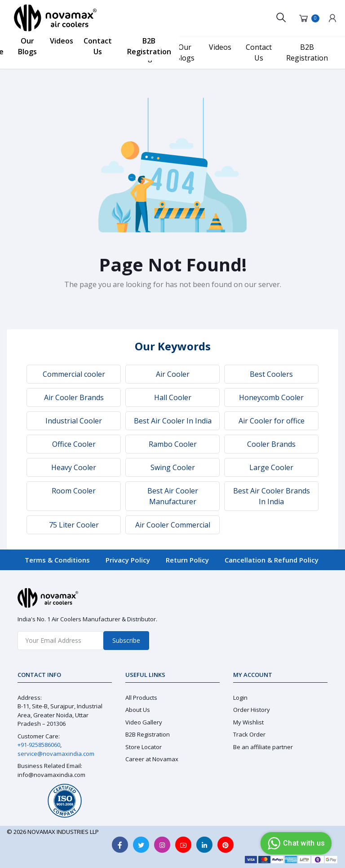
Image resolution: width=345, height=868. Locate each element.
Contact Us (98, 46)
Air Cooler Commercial (173, 525)
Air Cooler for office (272, 421)
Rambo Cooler (173, 444)
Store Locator (144, 747)
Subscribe (126, 640)
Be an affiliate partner (263, 747)
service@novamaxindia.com (56, 754)
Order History (252, 710)
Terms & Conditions (57, 560)
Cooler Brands (271, 444)
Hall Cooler (173, 397)
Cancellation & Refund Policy (272, 560)
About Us (138, 710)
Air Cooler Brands (74, 397)
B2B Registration (149, 46)
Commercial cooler (74, 374)
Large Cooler (271, 467)
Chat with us (295, 843)
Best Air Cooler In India (173, 421)
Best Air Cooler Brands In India (272, 496)
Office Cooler (74, 444)
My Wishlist (248, 722)
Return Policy (187, 560)
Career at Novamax (152, 759)
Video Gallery (144, 722)
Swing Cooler (173, 467)
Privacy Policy (128, 560)
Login (240, 698)
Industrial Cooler (74, 421)
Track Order (249, 734)
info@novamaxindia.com (51, 775)
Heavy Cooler (74, 467)
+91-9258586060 (39, 745)
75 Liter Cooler (74, 525)
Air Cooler (173, 374)
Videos (62, 41)
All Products (141, 698)
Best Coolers (271, 374)
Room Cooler (74, 491)
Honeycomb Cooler (271, 397)
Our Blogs (27, 46)
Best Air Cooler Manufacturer (173, 496)
